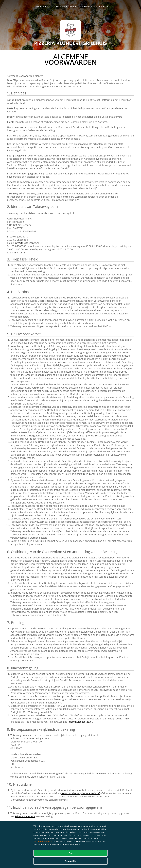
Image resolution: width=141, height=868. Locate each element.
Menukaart (44, 6)
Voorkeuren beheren (43, 841)
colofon (102, 6)
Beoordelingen (66, 6)
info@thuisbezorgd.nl (27, 243)
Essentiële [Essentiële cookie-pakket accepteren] (70, 861)
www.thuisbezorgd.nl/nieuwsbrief (81, 793)
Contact (86, 6)
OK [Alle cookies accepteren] (71, 853)
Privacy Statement (25, 816)
